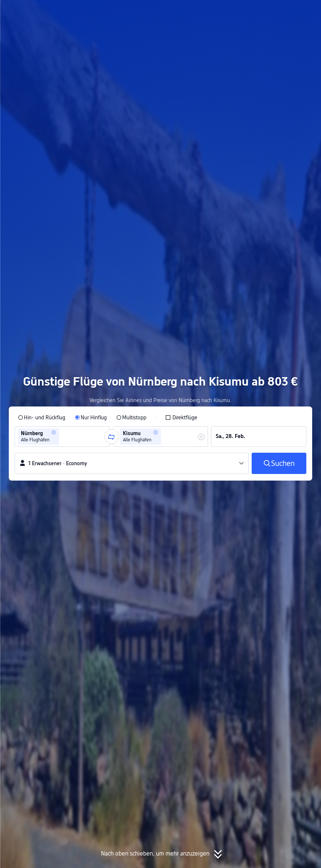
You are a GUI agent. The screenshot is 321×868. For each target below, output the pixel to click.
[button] (249, 12)
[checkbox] (181, 417)
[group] (62, 437)
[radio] (42, 417)
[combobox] (63, 437)
